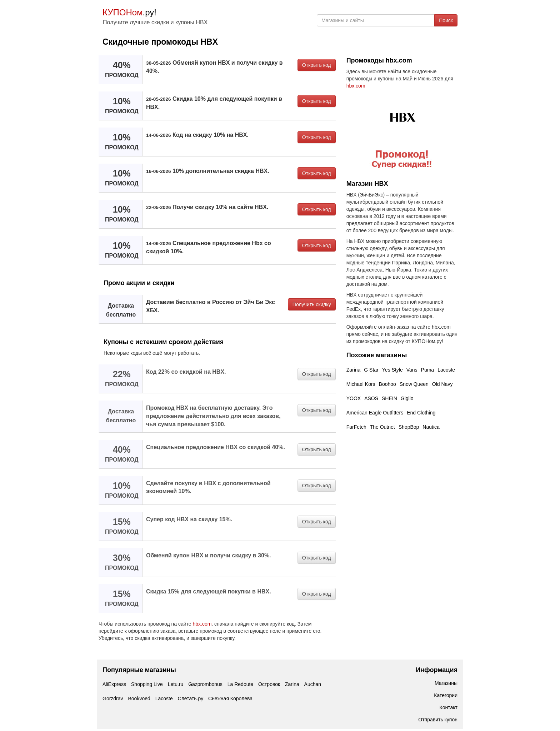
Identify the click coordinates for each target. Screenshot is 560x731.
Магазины (446, 683)
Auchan (313, 684)
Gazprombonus (205, 684)
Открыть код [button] (317, 65)
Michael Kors (361, 384)
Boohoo (387, 384)
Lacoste (446, 370)
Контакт (449, 707)
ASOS (371, 398)
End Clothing (421, 413)
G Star (371, 370)
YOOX (354, 398)
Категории (446, 695)
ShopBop (409, 427)
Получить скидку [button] (312, 304)
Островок (269, 684)
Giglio (407, 398)
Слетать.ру (191, 698)
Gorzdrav (113, 698)
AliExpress (114, 684)
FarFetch (356, 427)
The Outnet (382, 427)
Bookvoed (139, 698)
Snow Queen (414, 384)
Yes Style (392, 370)
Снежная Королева (230, 698)
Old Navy (442, 384)
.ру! (129, 12)
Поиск (446, 20)
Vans (412, 370)
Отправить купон (438, 720)
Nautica (431, 427)
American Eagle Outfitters (375, 413)
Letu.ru (176, 684)
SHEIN (389, 398)
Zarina (354, 370)
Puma (428, 370)
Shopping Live (147, 684)
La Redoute (240, 684)
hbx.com (202, 624)
